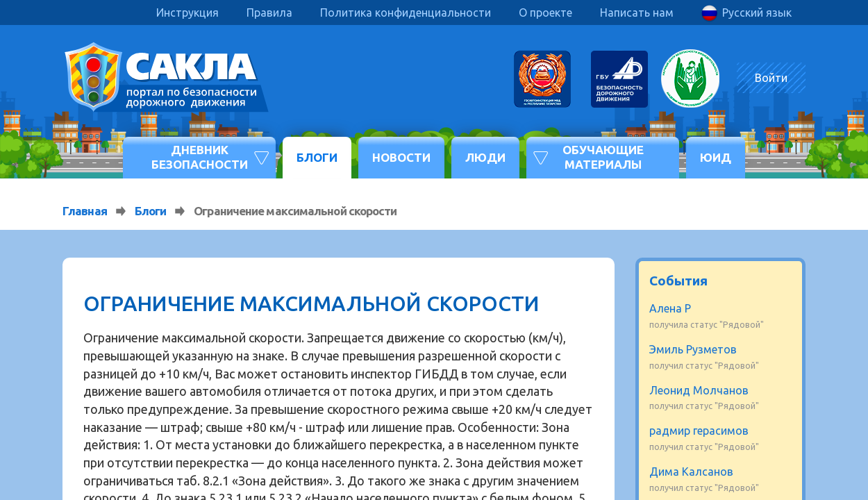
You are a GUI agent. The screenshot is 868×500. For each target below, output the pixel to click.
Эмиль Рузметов (693, 349)
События (678, 281)
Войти (771, 78)
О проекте (545, 12)
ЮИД (716, 157)
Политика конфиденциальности (406, 12)
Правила (269, 12)
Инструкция (187, 12)
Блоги (317, 157)
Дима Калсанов (691, 472)
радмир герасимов (699, 431)
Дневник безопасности (200, 157)
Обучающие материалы (603, 157)
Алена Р (670, 308)
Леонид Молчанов (699, 390)
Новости (401, 157)
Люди (485, 157)
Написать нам (637, 12)
